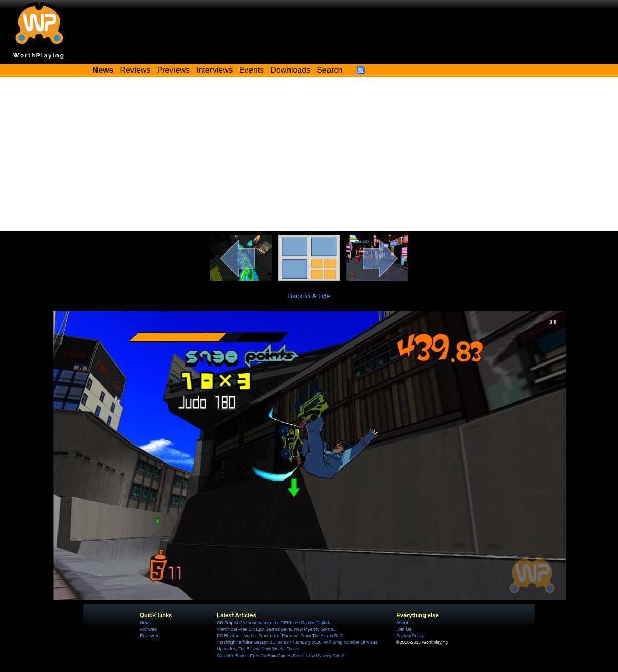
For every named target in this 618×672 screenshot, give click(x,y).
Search (330, 70)
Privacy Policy (410, 636)
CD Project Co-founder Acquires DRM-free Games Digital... (274, 623)
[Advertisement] (309, 154)
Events (252, 70)
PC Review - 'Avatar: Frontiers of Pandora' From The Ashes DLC (280, 636)
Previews (173, 70)
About (402, 623)
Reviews (136, 70)
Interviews (214, 70)
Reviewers (150, 636)
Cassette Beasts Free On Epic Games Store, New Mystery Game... (282, 656)
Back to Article (309, 296)
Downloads (291, 70)
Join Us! (404, 629)
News (145, 623)
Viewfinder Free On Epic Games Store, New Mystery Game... (276, 629)
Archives (148, 629)
